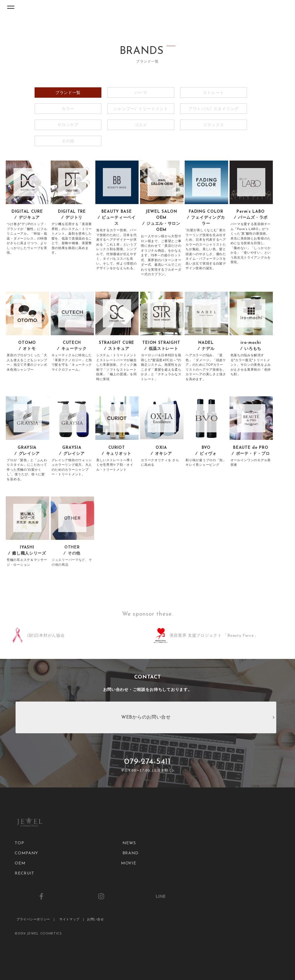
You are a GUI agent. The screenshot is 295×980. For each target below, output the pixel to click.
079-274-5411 (148, 765)
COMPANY (26, 853)
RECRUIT (24, 873)
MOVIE (129, 863)
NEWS (129, 843)
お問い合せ (96, 920)
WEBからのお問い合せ (146, 717)
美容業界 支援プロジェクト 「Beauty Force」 (214, 636)
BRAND (131, 853)
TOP (19, 843)
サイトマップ (69, 920)
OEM (20, 863)
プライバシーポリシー (33, 920)
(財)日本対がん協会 (46, 636)
